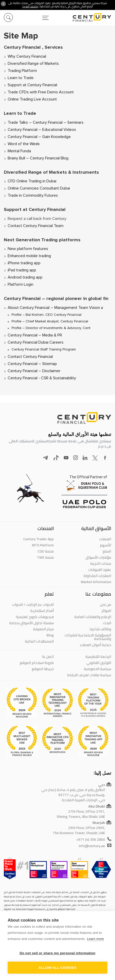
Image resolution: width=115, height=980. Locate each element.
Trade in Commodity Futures (33, 195)
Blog (50, 635)
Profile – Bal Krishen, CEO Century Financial (46, 315)
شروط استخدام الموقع (37, 663)
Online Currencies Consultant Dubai (39, 188)
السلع (107, 551)
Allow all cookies (57, 968)
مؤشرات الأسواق (98, 557)
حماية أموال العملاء (95, 645)
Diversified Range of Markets (33, 64)
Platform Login (20, 284)
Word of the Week (24, 144)
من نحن (106, 605)
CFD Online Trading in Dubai (32, 181)
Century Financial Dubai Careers (36, 342)
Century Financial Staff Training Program (44, 349)
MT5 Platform (43, 545)
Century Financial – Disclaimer (34, 371)
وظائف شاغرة (100, 629)
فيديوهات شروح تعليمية (35, 617)
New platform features (28, 249)
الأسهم (106, 545)
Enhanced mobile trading (29, 256)
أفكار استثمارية (42, 611)
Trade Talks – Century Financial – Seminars (46, 122)
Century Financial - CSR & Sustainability (42, 378)
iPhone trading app (24, 263)
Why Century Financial (27, 56)
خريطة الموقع (43, 669)
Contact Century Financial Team (36, 226)
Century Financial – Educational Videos (42, 130)
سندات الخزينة (101, 563)
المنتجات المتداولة (97, 576)
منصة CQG (46, 551)
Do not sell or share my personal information (57, 953)
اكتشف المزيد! (30, 6)
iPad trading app (22, 270)
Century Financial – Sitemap (32, 364)
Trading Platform (22, 71)
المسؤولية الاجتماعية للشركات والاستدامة (88, 637)
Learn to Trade (21, 78)
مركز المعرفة (43, 629)
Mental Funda (19, 151)
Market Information (96, 582)
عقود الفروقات (100, 570)
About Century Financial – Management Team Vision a (55, 308)
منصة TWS (45, 557)
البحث (107, 623)
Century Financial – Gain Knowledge (39, 137)
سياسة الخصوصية (97, 669)
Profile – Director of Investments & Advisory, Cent (51, 328)
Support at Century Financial (32, 85)
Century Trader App (39, 539)
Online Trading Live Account (32, 99)
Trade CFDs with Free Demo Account (41, 92)
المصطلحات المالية (39, 641)
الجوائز (106, 611)
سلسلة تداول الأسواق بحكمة (32, 623)
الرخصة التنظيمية (98, 657)
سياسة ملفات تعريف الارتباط (89, 675)
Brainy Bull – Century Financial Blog (38, 158)
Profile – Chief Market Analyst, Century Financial (50, 321)
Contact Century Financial (30, 357)
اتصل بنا (48, 657)
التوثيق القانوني (99, 663)
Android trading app (25, 277)
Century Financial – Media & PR (35, 335)
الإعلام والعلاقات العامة (93, 617)
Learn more (95, 939)
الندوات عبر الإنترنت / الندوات (33, 605)
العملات (105, 539)
